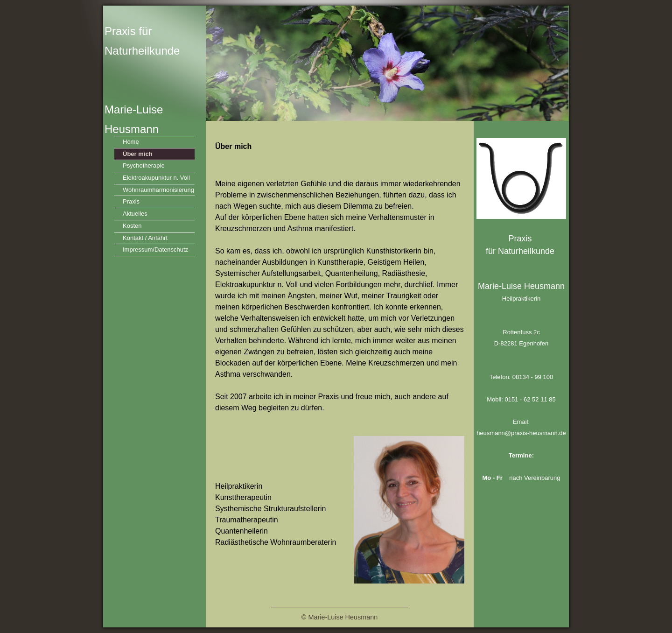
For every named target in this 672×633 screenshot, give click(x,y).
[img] (336, 63)
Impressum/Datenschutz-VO (157, 251)
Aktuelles (135, 214)
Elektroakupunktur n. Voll (156, 178)
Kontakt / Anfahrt (145, 238)
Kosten (132, 226)
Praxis (131, 201)
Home (131, 142)
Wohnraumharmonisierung (158, 190)
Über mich (138, 154)
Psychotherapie (144, 165)
